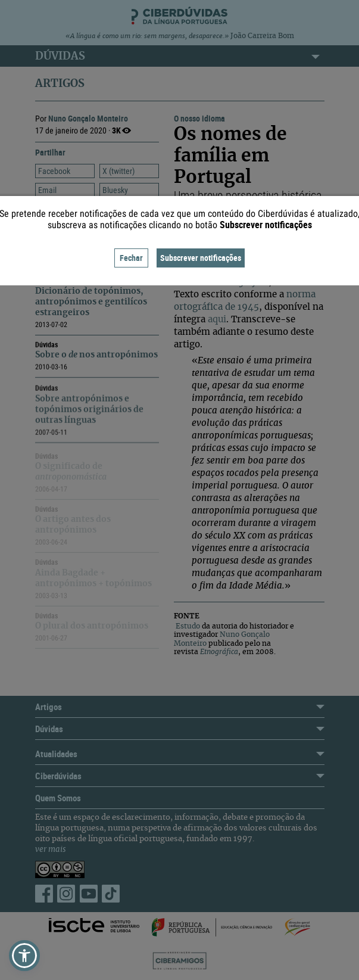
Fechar (131, 258)
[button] (24, 956)
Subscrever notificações (201, 258)
